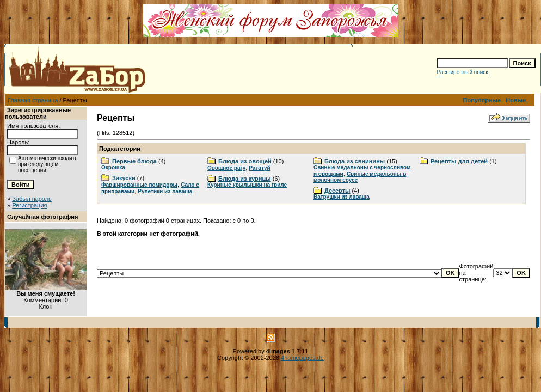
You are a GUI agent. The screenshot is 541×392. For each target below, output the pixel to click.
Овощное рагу (226, 168)
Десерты (337, 191)
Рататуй (259, 168)
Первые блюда (134, 161)
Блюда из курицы (245, 179)
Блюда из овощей (245, 161)
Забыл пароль (32, 199)
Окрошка (113, 167)
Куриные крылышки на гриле (247, 185)
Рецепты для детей (459, 161)
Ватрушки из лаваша (342, 197)
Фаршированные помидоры (139, 185)
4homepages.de (302, 358)
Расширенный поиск (463, 72)
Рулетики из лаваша (165, 191)
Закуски (124, 178)
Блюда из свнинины (355, 161)
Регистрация (29, 205)
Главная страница (33, 100)
